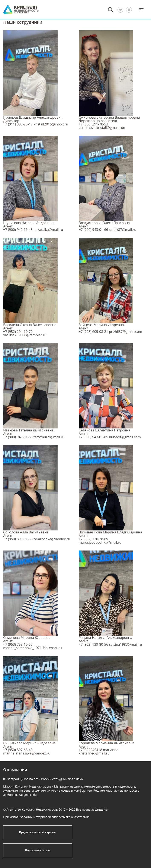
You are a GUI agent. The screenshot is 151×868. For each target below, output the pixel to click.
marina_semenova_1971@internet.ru (33, 648)
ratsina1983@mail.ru (126, 644)
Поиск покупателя (38, 850)
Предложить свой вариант (38, 832)
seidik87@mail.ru (123, 230)
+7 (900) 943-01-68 (18, 437)
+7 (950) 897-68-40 (18, 750)
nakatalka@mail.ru (48, 230)
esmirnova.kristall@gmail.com (102, 128)
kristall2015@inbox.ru (51, 124)
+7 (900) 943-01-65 (93, 437)
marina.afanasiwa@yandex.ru (27, 753)
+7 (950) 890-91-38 (18, 539)
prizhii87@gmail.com (126, 332)
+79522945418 (90, 750)
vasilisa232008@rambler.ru (25, 335)
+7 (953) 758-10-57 (18, 644)
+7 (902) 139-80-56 (93, 644)
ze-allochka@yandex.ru (52, 539)
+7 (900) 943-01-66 (93, 230)
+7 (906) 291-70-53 (93, 124)
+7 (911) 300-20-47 (18, 124)
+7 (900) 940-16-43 (18, 230)
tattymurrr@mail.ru (49, 437)
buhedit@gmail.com (125, 437)
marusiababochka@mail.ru (100, 542)
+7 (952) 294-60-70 (18, 332)
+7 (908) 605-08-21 (93, 332)
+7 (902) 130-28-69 (93, 539)
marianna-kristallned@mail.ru (99, 751)
